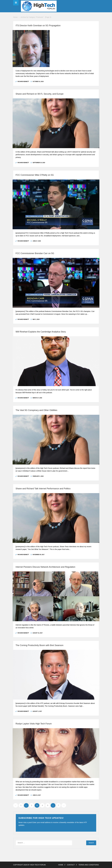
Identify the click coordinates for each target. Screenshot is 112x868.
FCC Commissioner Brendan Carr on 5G (35, 253)
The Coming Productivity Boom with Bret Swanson (39, 645)
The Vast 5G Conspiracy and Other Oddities (36, 410)
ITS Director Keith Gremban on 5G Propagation (38, 26)
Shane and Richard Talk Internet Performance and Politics (43, 489)
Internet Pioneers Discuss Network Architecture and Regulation (45, 567)
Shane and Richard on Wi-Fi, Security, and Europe (40, 94)
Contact (71, 865)
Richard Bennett (23, 82)
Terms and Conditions (89, 865)
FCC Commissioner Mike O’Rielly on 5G (35, 175)
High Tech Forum (38, 865)
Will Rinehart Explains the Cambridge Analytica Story (41, 332)
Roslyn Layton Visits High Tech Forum (34, 724)
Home (15, 17)
